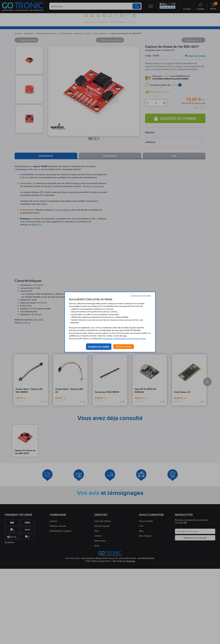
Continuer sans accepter (141, 295)
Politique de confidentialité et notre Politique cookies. (124, 338)
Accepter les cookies (99, 346)
